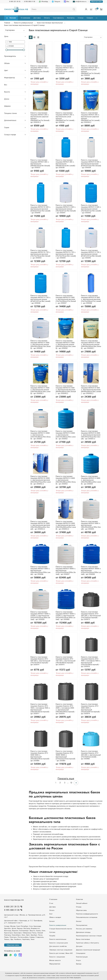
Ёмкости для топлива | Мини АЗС (61, 953)
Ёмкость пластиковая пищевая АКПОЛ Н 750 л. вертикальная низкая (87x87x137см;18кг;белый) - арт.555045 (91, 254)
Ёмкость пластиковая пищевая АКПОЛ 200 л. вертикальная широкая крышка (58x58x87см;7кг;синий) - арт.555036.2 (91, 118)
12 (71, 783)
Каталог (11, 18)
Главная (7, 23)
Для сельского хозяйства (58, 946)
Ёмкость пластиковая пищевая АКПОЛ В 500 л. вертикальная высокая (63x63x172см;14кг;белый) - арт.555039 (91, 164)
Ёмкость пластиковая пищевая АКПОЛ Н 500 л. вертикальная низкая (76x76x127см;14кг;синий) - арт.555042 (91, 209)
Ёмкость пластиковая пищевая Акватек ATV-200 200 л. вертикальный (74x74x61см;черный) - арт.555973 (91, 616)
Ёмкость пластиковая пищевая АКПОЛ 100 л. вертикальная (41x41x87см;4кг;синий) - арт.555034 (65, 70)
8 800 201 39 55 (15, 2)
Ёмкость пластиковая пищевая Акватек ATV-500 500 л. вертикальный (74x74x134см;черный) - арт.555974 (40, 661)
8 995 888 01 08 (30, 2)
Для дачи (79, 946)
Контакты (71, 18)
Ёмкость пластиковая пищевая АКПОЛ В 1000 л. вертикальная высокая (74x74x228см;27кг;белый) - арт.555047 (66, 299)
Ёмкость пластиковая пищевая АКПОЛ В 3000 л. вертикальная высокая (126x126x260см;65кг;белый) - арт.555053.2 (40, 525)
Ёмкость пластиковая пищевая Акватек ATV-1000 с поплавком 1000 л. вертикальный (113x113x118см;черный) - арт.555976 (91, 662)
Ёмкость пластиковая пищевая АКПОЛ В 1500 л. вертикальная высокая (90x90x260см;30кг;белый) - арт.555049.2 (66, 390)
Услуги (78, 960)
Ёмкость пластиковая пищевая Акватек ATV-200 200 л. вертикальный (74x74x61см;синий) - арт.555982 (91, 755)
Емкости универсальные (58, 925)
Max (67, 2)
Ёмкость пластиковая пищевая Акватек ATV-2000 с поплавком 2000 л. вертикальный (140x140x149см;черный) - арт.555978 (65, 709)
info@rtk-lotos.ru (80, 2)
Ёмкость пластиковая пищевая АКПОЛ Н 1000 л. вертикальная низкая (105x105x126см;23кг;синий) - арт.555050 (66, 345)
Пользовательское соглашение (87, 917)
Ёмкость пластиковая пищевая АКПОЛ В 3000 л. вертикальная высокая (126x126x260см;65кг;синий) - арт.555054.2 (66, 525)
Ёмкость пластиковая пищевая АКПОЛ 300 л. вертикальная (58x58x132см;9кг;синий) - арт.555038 (66, 164)
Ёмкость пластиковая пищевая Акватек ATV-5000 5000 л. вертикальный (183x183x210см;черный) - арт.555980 (40, 756)
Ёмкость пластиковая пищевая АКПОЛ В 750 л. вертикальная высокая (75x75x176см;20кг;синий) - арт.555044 (66, 254)
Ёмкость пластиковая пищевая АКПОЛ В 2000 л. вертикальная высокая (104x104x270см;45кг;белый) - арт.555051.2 (91, 435)
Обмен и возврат (55, 917)
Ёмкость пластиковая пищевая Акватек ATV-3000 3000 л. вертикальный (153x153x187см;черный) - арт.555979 (91, 709)
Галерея (90, 18)
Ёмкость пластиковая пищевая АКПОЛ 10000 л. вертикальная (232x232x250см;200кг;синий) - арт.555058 (91, 571)
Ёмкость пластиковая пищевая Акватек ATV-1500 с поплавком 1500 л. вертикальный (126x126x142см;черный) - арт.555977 (40, 709)
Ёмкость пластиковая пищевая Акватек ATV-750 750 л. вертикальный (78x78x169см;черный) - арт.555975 (66, 661)
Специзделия (81, 953)
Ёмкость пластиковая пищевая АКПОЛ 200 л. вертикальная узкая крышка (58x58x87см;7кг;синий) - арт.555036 (65, 118)
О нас (51, 903)
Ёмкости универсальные (24, 23)
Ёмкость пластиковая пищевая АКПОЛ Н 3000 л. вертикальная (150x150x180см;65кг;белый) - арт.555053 (66, 480)
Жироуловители (55, 964)
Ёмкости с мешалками (57, 957)
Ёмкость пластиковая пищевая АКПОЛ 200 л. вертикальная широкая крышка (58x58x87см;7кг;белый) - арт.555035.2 (40, 118)
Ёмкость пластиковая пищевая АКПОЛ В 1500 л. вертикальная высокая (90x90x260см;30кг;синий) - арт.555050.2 (91, 390)
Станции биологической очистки (61, 929)
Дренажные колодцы (83, 932)
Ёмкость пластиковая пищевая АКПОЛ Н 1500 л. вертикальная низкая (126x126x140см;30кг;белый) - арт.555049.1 (91, 345)
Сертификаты (58, 18)
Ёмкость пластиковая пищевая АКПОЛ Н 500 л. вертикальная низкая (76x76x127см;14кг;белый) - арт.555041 (66, 209)
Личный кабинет (82, 903)
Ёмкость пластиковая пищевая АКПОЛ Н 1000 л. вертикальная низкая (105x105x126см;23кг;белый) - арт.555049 (41, 345)
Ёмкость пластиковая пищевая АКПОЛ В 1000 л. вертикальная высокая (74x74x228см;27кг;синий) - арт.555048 (91, 299)
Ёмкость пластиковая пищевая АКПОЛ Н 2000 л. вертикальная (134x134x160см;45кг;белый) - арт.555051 (41, 435)
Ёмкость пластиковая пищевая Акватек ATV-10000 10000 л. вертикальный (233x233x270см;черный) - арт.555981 (65, 756)
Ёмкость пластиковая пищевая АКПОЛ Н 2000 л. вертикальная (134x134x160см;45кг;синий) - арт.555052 (66, 435)
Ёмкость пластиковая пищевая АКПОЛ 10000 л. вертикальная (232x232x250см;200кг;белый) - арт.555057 (66, 571)
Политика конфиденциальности (87, 914)
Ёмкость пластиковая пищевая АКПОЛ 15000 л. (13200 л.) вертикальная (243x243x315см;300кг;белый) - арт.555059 (41, 616)
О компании (25, 18)
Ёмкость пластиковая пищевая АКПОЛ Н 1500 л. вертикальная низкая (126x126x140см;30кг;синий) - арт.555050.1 (40, 390)
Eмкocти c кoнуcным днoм (59, 943)
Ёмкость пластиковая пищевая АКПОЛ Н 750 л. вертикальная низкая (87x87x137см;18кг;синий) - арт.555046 (41, 299)
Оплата (47, 18)
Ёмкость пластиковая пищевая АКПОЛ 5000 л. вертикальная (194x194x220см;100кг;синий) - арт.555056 (40, 571)
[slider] (6, 50)
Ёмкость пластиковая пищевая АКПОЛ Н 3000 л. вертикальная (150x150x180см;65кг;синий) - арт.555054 (91, 480)
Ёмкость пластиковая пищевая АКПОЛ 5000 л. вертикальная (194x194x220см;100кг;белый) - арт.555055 (91, 525)
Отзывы (79, 907)
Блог (51, 914)
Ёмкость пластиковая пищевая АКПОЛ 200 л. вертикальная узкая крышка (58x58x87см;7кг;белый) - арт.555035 (91, 71)
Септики (52, 932)
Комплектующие (82, 957)
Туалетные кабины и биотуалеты (88, 943)
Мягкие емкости (55, 960)
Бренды (79, 964)
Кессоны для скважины (84, 929)
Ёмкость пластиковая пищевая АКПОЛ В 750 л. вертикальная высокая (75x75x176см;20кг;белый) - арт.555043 (41, 254)
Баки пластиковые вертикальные (50, 23)
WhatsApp (43, 2)
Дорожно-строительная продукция (88, 950)
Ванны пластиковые (83, 939)
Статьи (81, 18)
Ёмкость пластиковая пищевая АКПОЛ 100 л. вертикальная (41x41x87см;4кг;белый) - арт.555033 (40, 70)
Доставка (37, 18)
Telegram (56, 2)
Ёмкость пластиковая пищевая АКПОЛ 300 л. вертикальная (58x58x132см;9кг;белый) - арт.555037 (40, 164)
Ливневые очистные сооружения (61, 950)
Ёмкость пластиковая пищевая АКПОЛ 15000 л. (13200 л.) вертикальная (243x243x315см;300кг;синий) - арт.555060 (66, 616)
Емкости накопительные (58, 939)
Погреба (52, 936)
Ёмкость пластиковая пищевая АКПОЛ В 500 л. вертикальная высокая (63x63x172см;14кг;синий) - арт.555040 (41, 209)
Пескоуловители (82, 925)
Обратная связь (96, 2)
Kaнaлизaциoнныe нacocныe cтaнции (89, 936)
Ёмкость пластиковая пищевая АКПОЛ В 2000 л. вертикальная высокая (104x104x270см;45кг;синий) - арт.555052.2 (41, 480)
